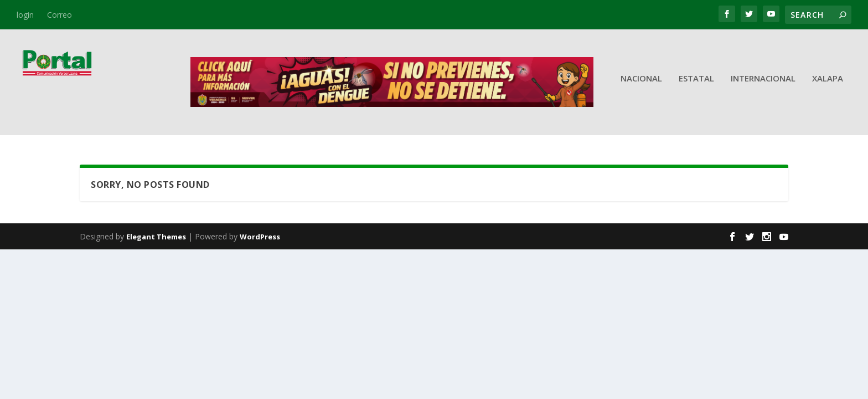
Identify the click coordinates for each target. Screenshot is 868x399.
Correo (60, 15)
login (25, 15)
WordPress (260, 237)
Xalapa (828, 86)
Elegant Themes (156, 237)
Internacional (763, 86)
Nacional (641, 86)
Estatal (696, 86)
